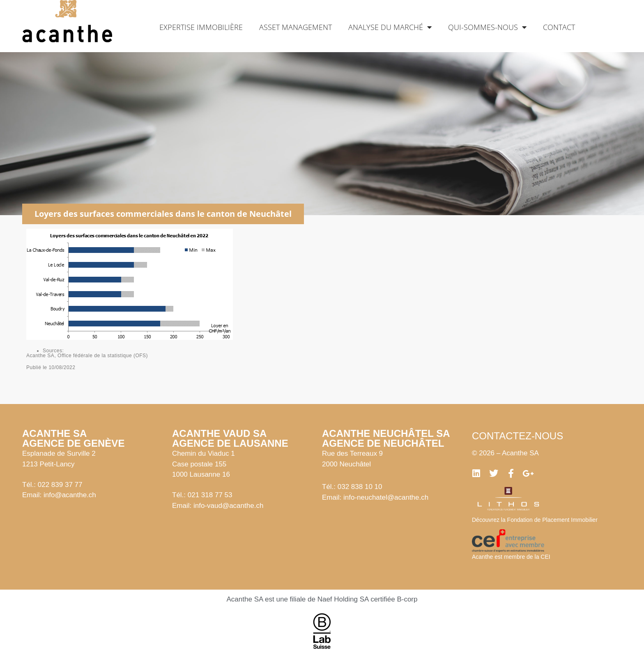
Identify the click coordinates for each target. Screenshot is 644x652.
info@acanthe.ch (70, 495)
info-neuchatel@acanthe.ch (386, 497)
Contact (559, 27)
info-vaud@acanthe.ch (228, 506)
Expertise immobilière (201, 27)
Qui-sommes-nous (487, 27)
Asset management (296, 27)
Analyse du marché (390, 27)
